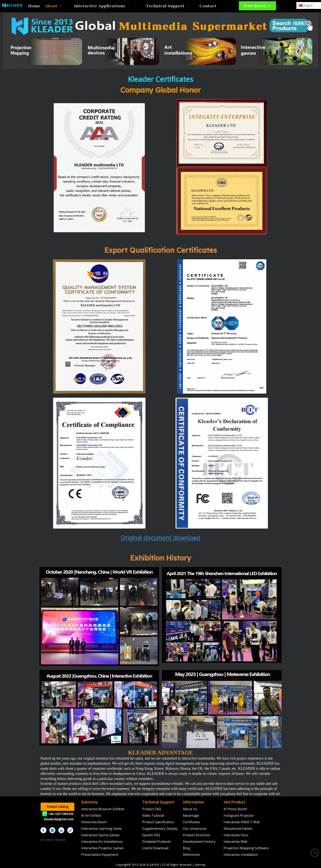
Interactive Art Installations (102, 842)
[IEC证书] (222, 326)
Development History (199, 842)
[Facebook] (43, 830)
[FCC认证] (222, 463)
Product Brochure (197, 835)
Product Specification (158, 822)
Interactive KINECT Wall (242, 822)
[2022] (99, 708)
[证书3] (222, 133)
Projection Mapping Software (246, 848)
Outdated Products (157, 842)
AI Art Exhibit (91, 815)
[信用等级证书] (99, 168)
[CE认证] (99, 463)
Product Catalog (57, 807)
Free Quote (257, 6)
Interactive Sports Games (100, 835)
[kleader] (59, 817)
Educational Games (238, 829)
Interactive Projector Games (102, 848)
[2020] (99, 617)
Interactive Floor (236, 835)
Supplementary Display (160, 829)
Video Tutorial (153, 815)
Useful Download (155, 848)
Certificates (191, 822)
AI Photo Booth (235, 809)
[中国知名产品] (222, 201)
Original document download (160, 538)
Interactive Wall (235, 842)
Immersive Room (94, 822)
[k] (99, 326)
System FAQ (151, 835)
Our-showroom (195, 829)
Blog (186, 848)
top (315, 853)
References (191, 855)
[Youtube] (61, 830)
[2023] (222, 709)
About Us (190, 809)
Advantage (191, 815)
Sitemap (200, 865)
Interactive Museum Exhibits (103, 809)
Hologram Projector (239, 815)
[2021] (222, 615)
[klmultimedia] (160, 41)
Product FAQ (152, 809)
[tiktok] (70, 830)
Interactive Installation (241, 855)
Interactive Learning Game (101, 829)
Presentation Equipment (100, 855)
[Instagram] (52, 830)
